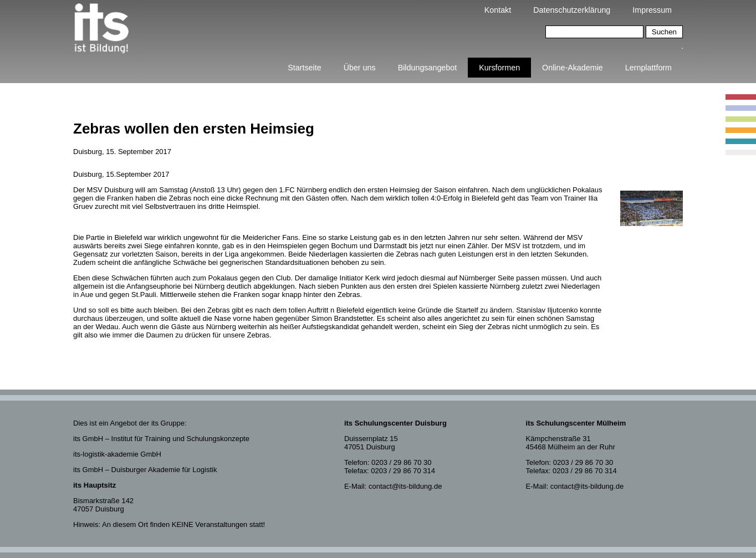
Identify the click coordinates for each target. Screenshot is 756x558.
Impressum (652, 10)
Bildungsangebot (428, 68)
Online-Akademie (573, 68)
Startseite (304, 68)
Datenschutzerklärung (572, 10)
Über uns (360, 68)
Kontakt (498, 10)
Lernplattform (648, 68)
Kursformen (499, 68)
